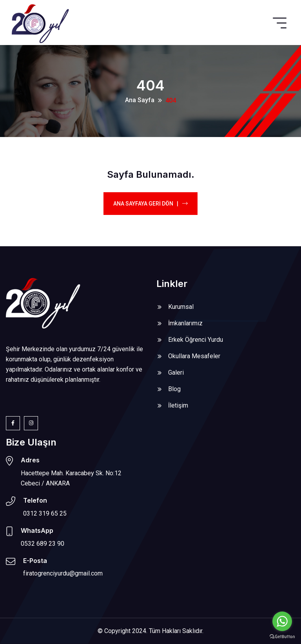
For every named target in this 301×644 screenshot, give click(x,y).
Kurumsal (181, 307)
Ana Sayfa (140, 100)
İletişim (178, 405)
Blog (174, 389)
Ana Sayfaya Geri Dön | (150, 204)
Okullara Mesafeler (194, 356)
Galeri (176, 373)
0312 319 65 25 (45, 513)
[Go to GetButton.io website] (282, 636)
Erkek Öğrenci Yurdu (196, 340)
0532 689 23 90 (43, 544)
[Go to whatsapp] (282, 621)
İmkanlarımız (185, 323)
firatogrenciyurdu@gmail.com (63, 573)
